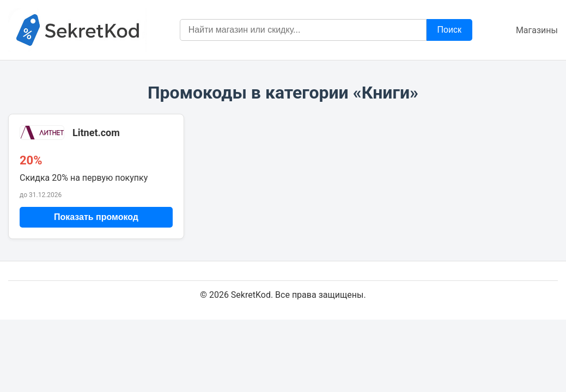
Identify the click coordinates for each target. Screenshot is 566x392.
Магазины (537, 30)
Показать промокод (96, 217)
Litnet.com (96, 133)
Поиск (449, 30)
